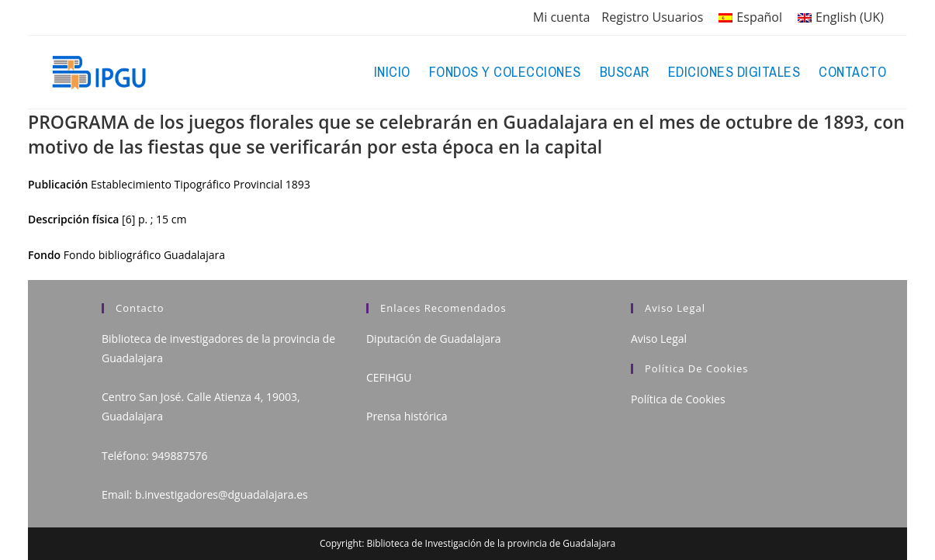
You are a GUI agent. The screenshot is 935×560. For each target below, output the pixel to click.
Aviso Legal (659, 339)
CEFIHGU (389, 377)
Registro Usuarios (652, 17)
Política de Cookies (678, 399)
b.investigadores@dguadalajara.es (222, 494)
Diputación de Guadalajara (434, 339)
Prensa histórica (407, 416)
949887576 (179, 456)
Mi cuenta (561, 17)
